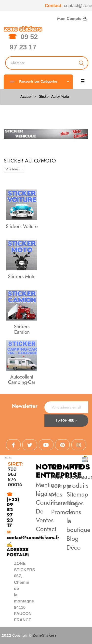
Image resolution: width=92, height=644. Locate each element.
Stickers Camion (22, 329)
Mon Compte (72, 18)
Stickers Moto (22, 277)
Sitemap (77, 494)
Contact (46, 529)
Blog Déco (74, 543)
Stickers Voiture (22, 227)
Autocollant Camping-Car (22, 380)
